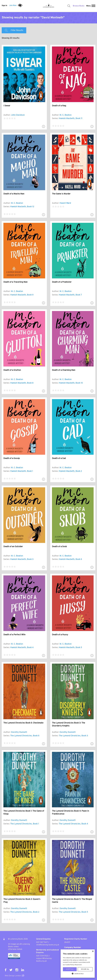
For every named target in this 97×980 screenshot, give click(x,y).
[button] (93, 6)
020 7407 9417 (42, 942)
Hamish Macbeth (67, 119)
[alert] (78, 964)
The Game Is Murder (61, 194)
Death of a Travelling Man (15, 282)
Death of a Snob (59, 547)
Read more (78, 965)
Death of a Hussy (60, 635)
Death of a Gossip (12, 458)
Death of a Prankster (62, 282)
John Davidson (18, 115)
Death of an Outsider (13, 547)
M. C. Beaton (66, 115)
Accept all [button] (70, 969)
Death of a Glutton (12, 370)
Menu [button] (89, 6)
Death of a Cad (59, 458)
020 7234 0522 (42, 956)
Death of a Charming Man (64, 370)
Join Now (13, 6)
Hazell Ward (65, 203)
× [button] (93, 951)
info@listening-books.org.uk (48, 945)
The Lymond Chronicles (21, 736)
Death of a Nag (59, 106)
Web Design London (13, 976)
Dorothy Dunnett (19, 732)
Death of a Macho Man (14, 194)
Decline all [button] (85, 969)
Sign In (4, 6)
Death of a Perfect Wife (14, 635)
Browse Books (79, 6)
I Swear (7, 106)
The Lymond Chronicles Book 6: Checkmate (23, 723)
